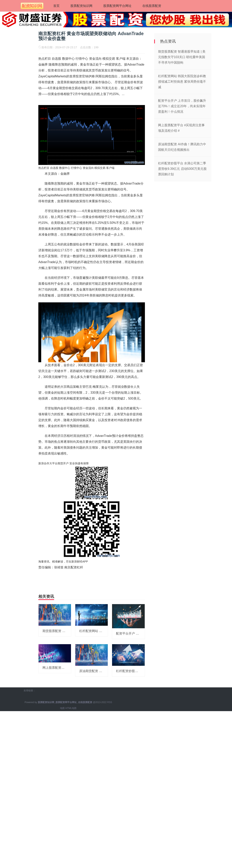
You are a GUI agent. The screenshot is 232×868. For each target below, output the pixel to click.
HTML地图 (71, 708)
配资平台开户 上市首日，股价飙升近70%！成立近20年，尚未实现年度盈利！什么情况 (182, 106)
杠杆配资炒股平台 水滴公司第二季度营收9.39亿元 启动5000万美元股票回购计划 (182, 169)
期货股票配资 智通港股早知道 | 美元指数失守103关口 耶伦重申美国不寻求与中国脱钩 (182, 57)
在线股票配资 (152, 6)
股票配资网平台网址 (117, 6)
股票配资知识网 (81, 6)
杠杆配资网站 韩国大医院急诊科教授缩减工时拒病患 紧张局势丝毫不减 (182, 82)
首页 (56, 6)
